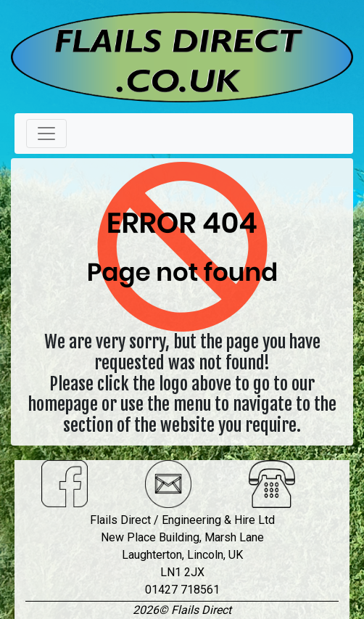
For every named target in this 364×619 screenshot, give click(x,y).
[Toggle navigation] (46, 134)
